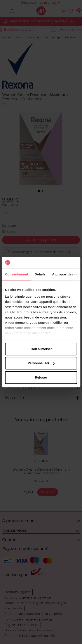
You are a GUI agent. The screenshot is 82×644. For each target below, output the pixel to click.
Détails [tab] (40, 274)
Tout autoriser (41, 349)
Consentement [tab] (17, 274)
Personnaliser (41, 363)
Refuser (41, 377)
